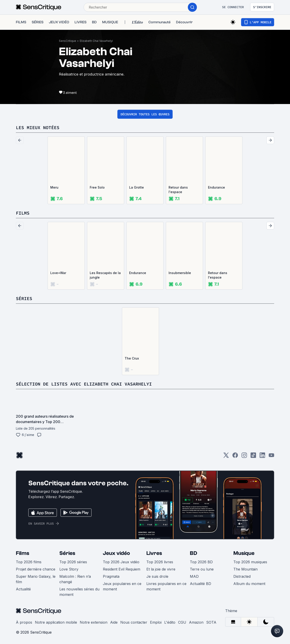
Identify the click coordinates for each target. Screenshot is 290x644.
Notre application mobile (56, 622)
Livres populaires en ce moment (166, 586)
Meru (54, 187)
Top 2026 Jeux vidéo (121, 562)
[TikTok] (253, 457)
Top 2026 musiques (250, 562)
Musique (244, 553)
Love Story (69, 569)
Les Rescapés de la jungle (105, 275)
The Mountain (245, 569)
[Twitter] (226, 457)
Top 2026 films (29, 562)
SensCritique (68, 41)
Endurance (216, 187)
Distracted (242, 576)
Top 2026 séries (73, 562)
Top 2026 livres (160, 562)
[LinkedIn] (262, 457)
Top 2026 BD (201, 562)
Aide (114, 622)
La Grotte (137, 187)
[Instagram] (244, 457)
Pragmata (111, 576)
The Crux (132, 358)
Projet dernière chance (36, 569)
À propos (24, 622)
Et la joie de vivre (161, 569)
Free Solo (97, 187)
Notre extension (94, 622)
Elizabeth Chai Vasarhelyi (96, 41)
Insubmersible (180, 273)
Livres (154, 553)
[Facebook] (235, 457)
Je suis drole (157, 576)
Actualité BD (201, 584)
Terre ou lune (202, 569)
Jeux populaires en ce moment (122, 586)
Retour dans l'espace (178, 190)
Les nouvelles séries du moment (79, 592)
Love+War (58, 273)
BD (193, 553)
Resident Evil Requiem (122, 569)
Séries (67, 553)
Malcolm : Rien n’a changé (75, 579)
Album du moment (249, 584)
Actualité (23, 589)
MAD (194, 576)
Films (23, 553)
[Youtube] (271, 457)
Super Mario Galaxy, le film (36, 579)
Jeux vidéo (116, 553)
